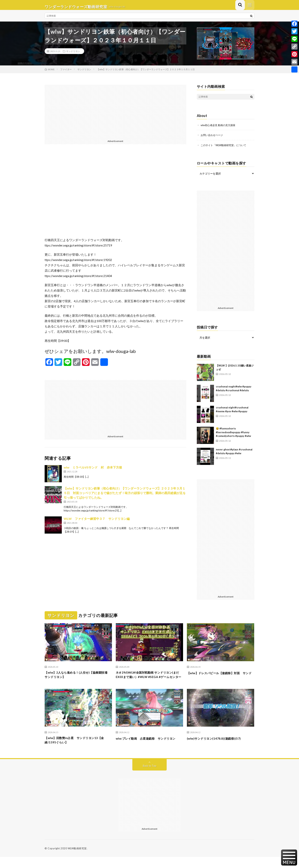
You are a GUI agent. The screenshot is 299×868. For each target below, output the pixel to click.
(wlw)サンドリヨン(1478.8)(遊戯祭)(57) (218, 748)
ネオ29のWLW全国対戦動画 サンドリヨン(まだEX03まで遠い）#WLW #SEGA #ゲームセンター (149, 681)
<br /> (115, 197)
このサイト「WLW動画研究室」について (225, 148)
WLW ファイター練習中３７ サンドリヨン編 (97, 522)
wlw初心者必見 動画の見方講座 (219, 128)
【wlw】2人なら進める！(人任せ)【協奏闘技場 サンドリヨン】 (77, 679)
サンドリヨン (73, 55)
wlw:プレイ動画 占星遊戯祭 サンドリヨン (148, 751)
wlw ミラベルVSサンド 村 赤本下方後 (93, 471)
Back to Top (150, 777)
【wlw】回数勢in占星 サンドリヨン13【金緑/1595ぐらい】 (76, 751)
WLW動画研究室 (77, 859)
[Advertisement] (115, 115)
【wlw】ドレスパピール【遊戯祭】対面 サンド (220, 679)
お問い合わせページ (213, 138)
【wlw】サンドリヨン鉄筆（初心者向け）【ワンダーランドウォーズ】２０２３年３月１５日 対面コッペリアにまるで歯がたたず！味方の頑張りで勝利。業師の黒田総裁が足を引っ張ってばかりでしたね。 (125, 496)
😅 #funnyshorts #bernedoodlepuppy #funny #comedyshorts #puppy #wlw (233, 435)
